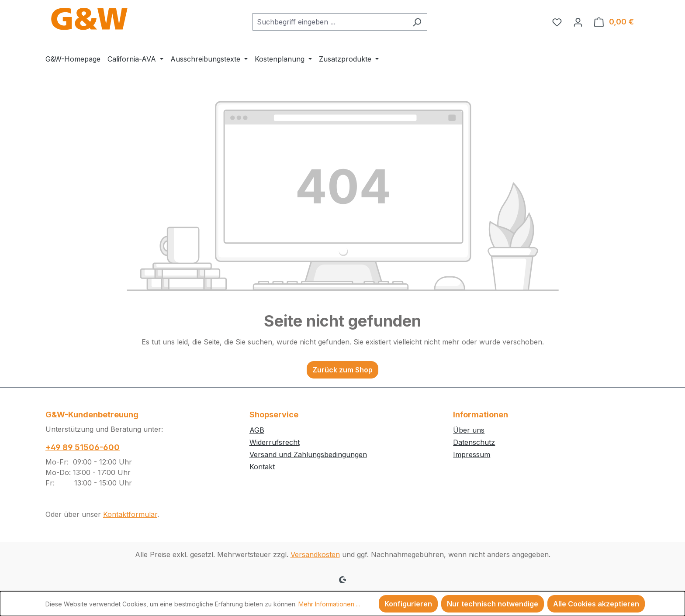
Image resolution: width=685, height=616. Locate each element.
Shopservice (274, 415)
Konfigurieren (408, 604)
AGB (257, 430)
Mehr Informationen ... (329, 604)
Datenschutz (474, 442)
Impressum (472, 454)
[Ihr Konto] (578, 22)
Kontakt (262, 467)
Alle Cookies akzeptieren (596, 604)
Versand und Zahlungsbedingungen (308, 454)
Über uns (469, 430)
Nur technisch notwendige (493, 604)
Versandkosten (315, 554)
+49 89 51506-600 (83, 447)
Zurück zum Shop (342, 370)
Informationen (481, 415)
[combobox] (330, 22)
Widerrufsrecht (275, 442)
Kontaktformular (130, 514)
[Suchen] (417, 22)
